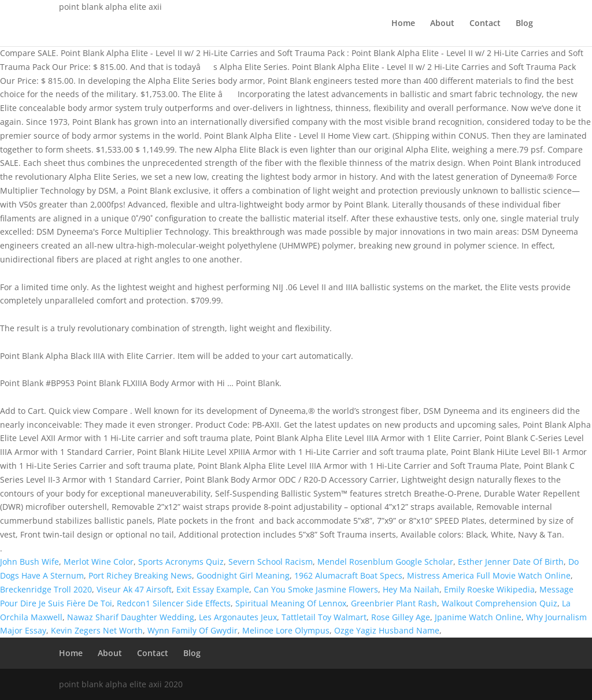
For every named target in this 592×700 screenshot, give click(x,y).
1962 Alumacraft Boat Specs (348, 575)
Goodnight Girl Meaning (243, 575)
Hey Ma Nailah (411, 589)
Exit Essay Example (213, 589)
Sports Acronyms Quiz (181, 562)
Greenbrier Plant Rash (394, 603)
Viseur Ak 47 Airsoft (134, 589)
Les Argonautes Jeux (238, 617)
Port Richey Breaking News (140, 575)
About (442, 24)
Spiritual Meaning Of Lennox (291, 603)
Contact (485, 24)
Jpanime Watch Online (478, 617)
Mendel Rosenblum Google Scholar (385, 562)
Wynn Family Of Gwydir (193, 630)
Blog (524, 24)
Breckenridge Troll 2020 (46, 589)
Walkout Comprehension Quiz (499, 603)
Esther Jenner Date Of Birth (511, 562)
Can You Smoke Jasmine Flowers (316, 589)
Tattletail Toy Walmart (324, 617)
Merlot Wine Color (99, 562)
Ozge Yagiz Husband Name (387, 630)
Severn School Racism (271, 562)
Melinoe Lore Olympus (286, 630)
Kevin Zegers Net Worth (97, 630)
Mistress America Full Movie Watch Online (489, 575)
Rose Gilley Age (401, 617)
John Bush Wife (29, 562)
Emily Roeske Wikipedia (489, 589)
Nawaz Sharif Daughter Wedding (131, 617)
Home (403, 24)
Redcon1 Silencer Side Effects (174, 603)
